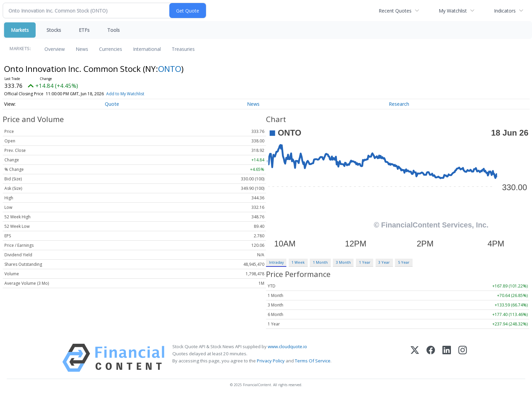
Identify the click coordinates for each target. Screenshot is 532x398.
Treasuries (183, 49)
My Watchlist (453, 11)
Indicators (505, 11)
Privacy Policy (271, 361)
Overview (55, 49)
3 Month (343, 262)
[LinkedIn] (447, 358)
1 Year (365, 262)
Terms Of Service (313, 361)
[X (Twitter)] (415, 358)
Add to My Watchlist (135, 94)
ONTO (170, 69)
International (147, 49)
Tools (113, 30)
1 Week (298, 262)
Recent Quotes (395, 11)
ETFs (84, 30)
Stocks (54, 30)
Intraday (276, 262)
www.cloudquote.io (287, 346)
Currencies (111, 49)
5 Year (404, 262)
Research (399, 104)
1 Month (320, 262)
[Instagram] (463, 358)
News (82, 49)
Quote (112, 104)
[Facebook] (431, 358)
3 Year (384, 262)
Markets (20, 30)
